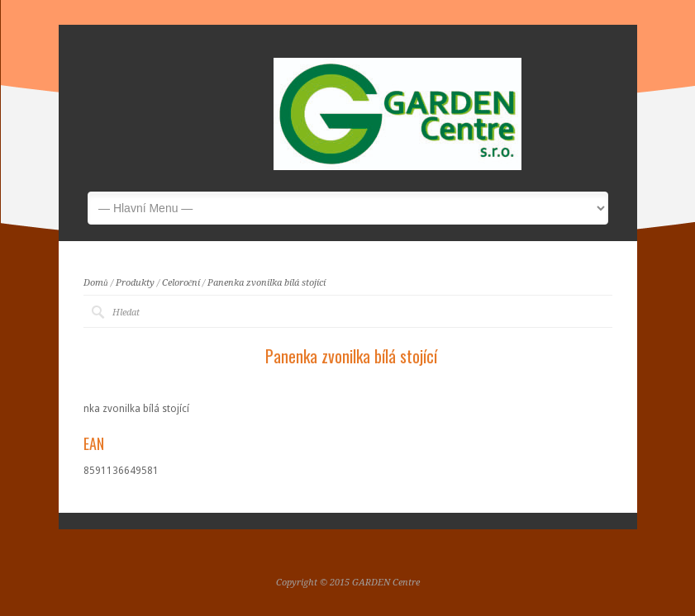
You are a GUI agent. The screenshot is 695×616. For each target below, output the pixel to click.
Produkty (135, 283)
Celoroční (181, 283)
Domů (96, 283)
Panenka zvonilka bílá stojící (267, 283)
